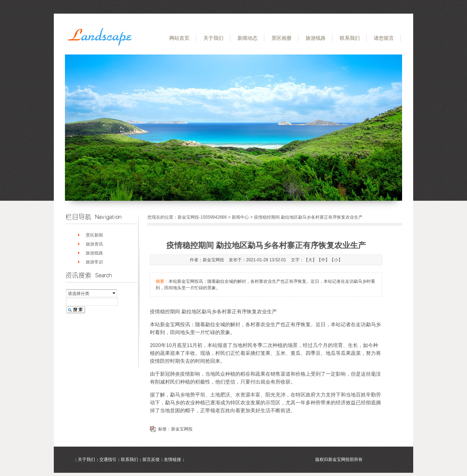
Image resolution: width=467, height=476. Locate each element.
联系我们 (350, 38)
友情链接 (173, 460)
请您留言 (384, 38)
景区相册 (282, 38)
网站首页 (179, 38)
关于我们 (213, 38)
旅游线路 (316, 38)
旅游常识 (94, 262)
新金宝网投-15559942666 (202, 217)
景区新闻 (94, 235)
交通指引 (108, 460)
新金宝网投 (182, 429)
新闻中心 (240, 217)
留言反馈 (151, 460)
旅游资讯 (94, 244)
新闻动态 (247, 38)
